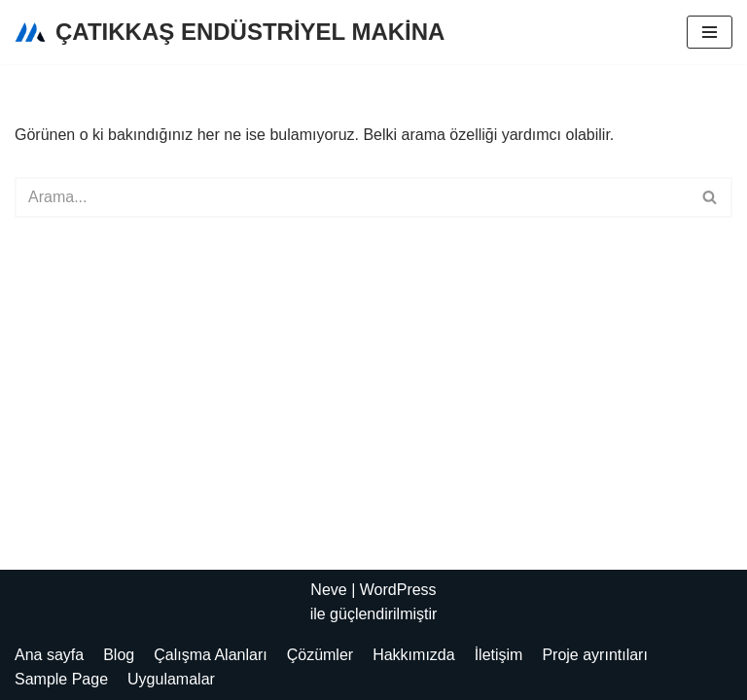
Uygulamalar (171, 679)
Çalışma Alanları (211, 655)
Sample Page (61, 679)
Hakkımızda (413, 655)
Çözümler (320, 655)
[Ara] (352, 197)
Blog (119, 655)
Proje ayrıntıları (594, 655)
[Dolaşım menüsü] (710, 32)
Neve (328, 590)
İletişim (499, 655)
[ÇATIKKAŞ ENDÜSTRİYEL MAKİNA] (230, 32)
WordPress (398, 590)
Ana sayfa (49, 655)
